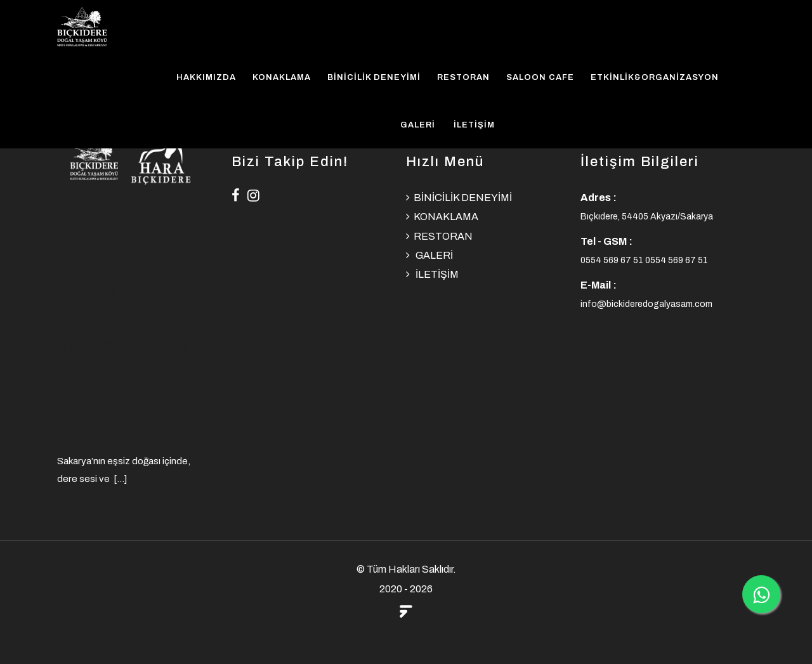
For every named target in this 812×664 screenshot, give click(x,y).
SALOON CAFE (540, 77)
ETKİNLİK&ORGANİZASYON (655, 77)
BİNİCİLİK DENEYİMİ (374, 77)
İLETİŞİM (474, 125)
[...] (120, 479)
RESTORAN (463, 77)
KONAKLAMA (282, 77)
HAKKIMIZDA (206, 77)
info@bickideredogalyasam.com (646, 304)
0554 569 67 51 (613, 260)
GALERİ (418, 125)
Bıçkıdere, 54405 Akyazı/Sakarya (647, 217)
